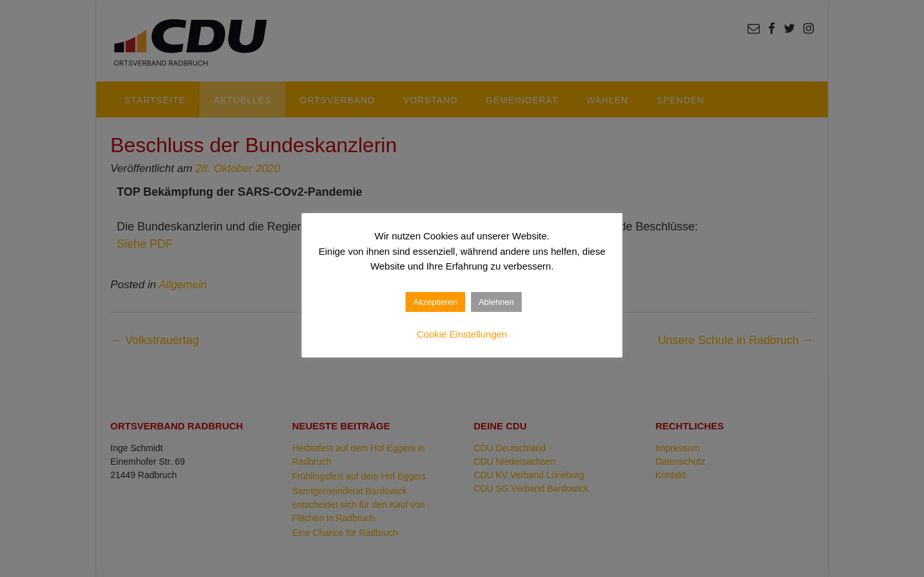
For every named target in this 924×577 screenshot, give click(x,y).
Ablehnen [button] (496, 302)
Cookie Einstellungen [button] (462, 334)
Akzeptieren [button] (435, 302)
